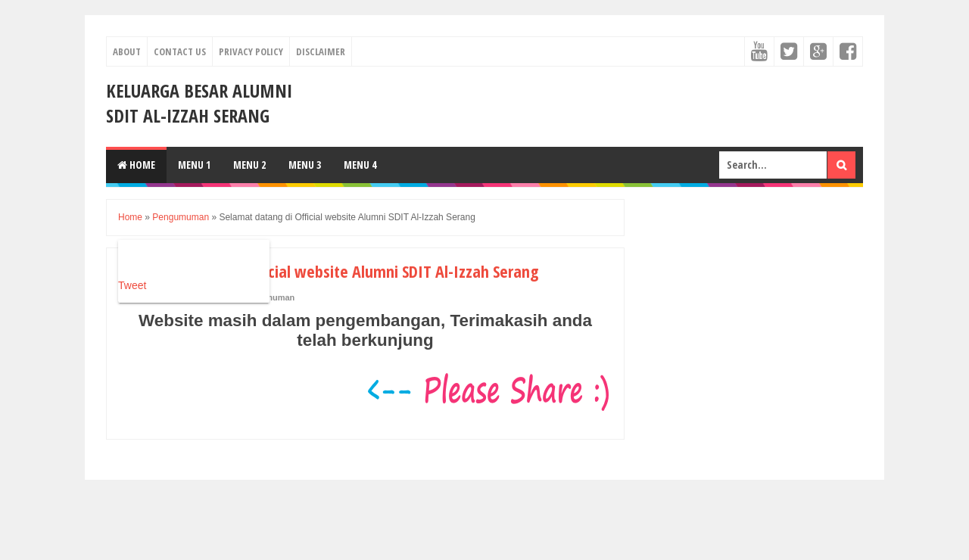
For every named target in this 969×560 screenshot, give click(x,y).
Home (136, 165)
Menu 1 (194, 165)
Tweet (132, 285)
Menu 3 (305, 165)
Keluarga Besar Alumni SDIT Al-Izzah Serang (199, 103)
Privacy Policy (251, 51)
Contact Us (180, 51)
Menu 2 (249, 165)
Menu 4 (360, 165)
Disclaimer (321, 51)
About (127, 51)
